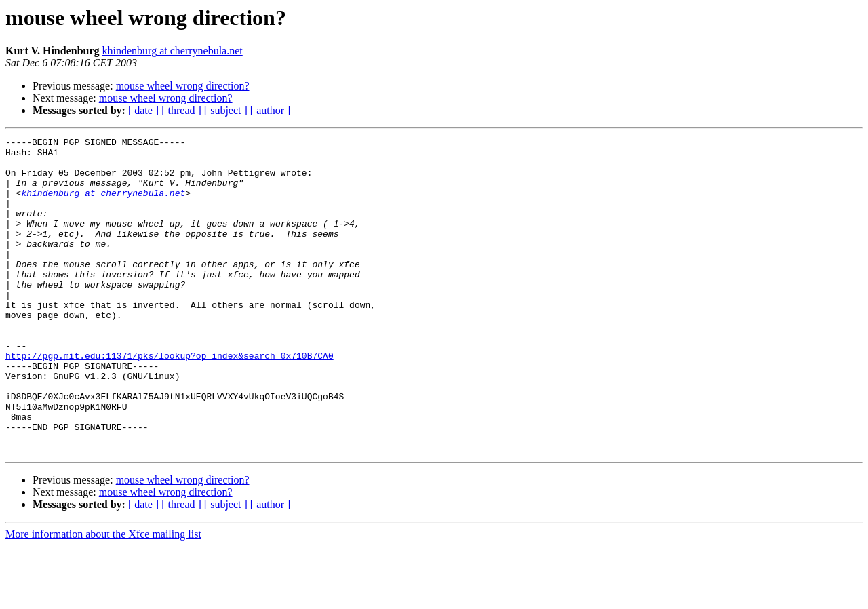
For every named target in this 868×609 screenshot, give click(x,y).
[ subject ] (226, 110)
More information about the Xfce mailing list (103, 597)
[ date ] (143, 110)
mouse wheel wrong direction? (183, 86)
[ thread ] (181, 110)
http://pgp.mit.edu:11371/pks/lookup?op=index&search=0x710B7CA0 (170, 400)
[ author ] (271, 110)
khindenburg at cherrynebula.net (173, 51)
